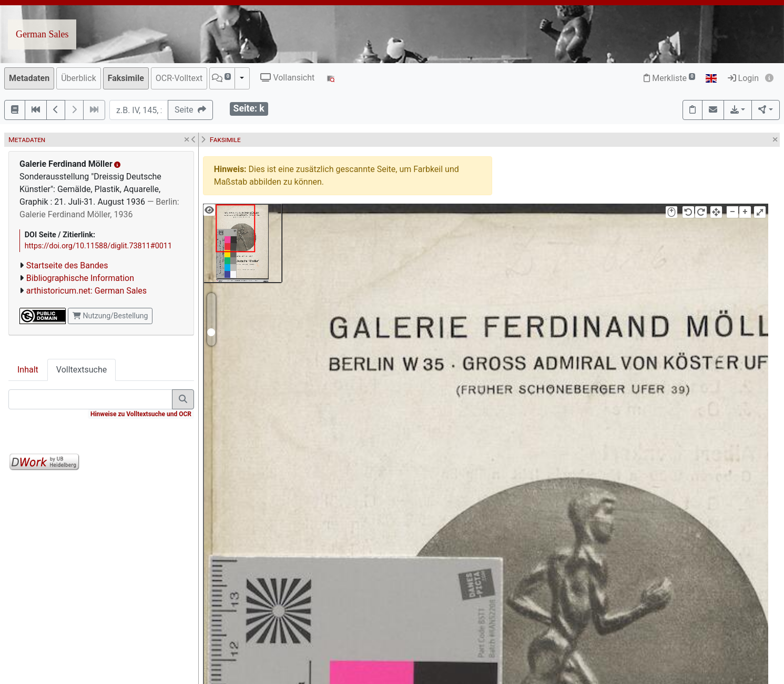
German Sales (42, 34)
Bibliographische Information (80, 278)
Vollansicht (287, 78)
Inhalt (28, 370)
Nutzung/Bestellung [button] (110, 316)
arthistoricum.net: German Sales (86, 291)
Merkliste (669, 78)
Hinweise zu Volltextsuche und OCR (141, 414)
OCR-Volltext (179, 78)
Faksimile (126, 78)
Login (743, 78)
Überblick (79, 78)
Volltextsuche (82, 370)
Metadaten (29, 78)
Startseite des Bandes (67, 265)
